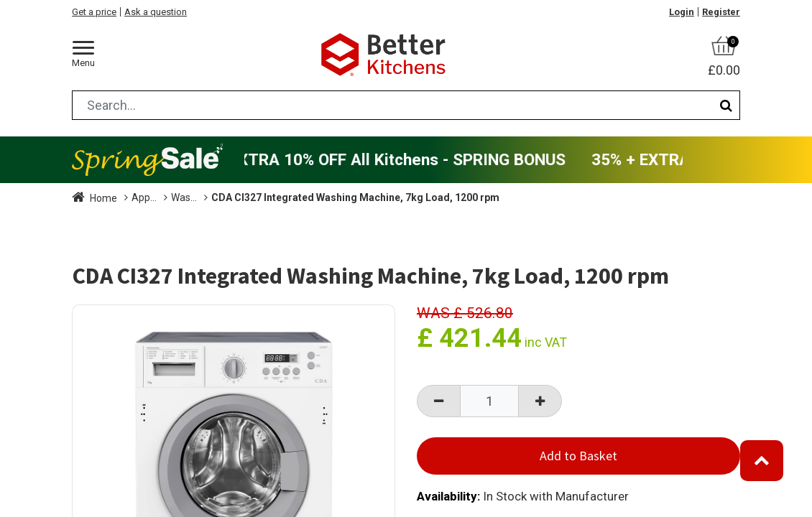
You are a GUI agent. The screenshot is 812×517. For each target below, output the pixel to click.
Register (721, 12)
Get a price (94, 12)
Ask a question (156, 12)
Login (682, 12)
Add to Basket (578, 456)
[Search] (726, 105)
